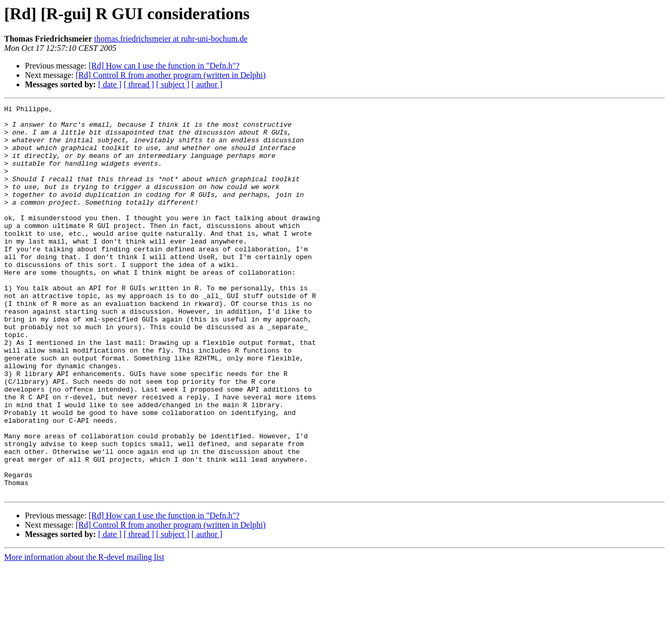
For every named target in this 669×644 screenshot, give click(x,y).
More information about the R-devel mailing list (84, 635)
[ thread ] (139, 84)
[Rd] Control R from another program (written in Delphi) (171, 75)
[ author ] (207, 84)
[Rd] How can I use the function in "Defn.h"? (164, 66)
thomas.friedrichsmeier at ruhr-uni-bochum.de (171, 39)
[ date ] (110, 84)
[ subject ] (173, 84)
